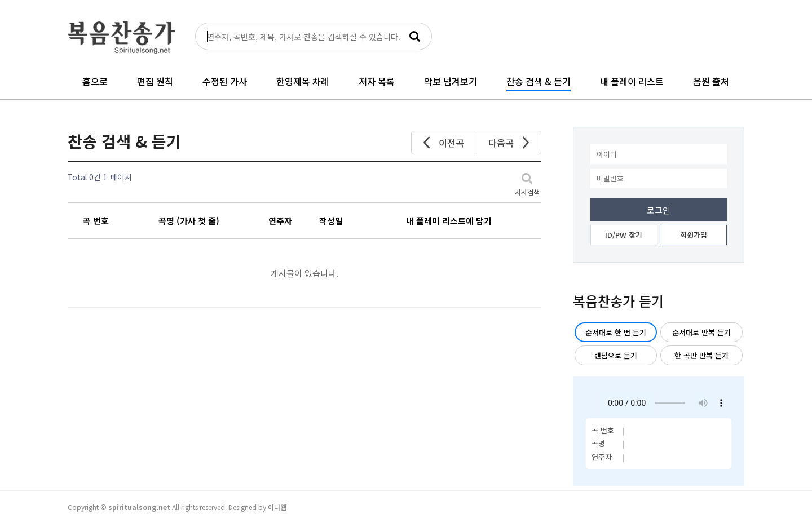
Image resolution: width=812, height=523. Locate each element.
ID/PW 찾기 (624, 235)
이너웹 (277, 507)
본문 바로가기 (0, 0)
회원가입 (694, 235)
